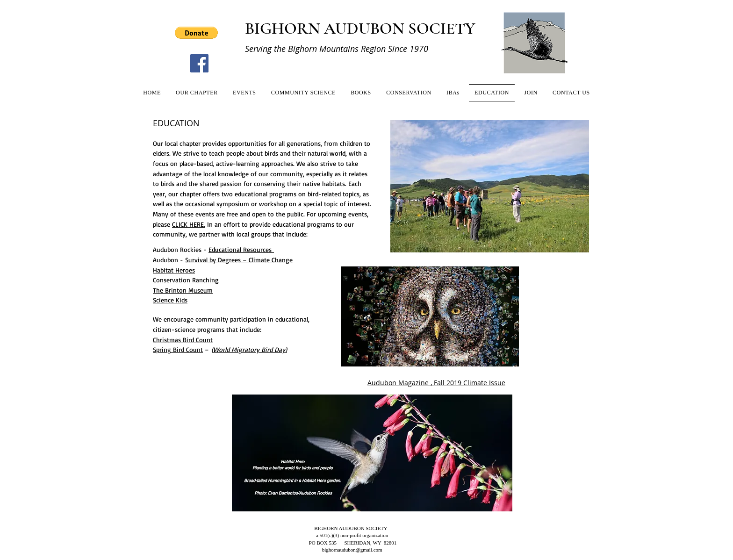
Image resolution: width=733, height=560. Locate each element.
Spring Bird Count (178, 349)
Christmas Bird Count (183, 340)
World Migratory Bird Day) (250, 349)
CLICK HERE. (189, 224)
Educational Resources (241, 249)
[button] (196, 33)
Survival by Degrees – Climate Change (239, 260)
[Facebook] (199, 63)
